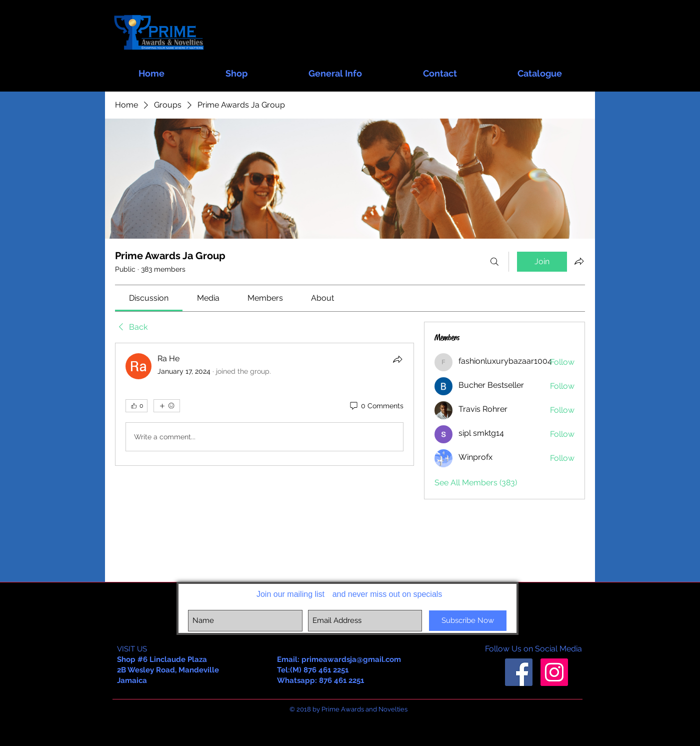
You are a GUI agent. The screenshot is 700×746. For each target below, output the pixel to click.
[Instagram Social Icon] (554, 672)
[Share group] (579, 261)
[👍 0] (136, 406)
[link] (149, 298)
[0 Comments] (376, 406)
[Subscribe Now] (468, 621)
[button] (236, 69)
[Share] (397, 359)
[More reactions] (167, 406)
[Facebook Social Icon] (519, 672)
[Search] (494, 262)
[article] (264, 404)
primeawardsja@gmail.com (351, 659)
